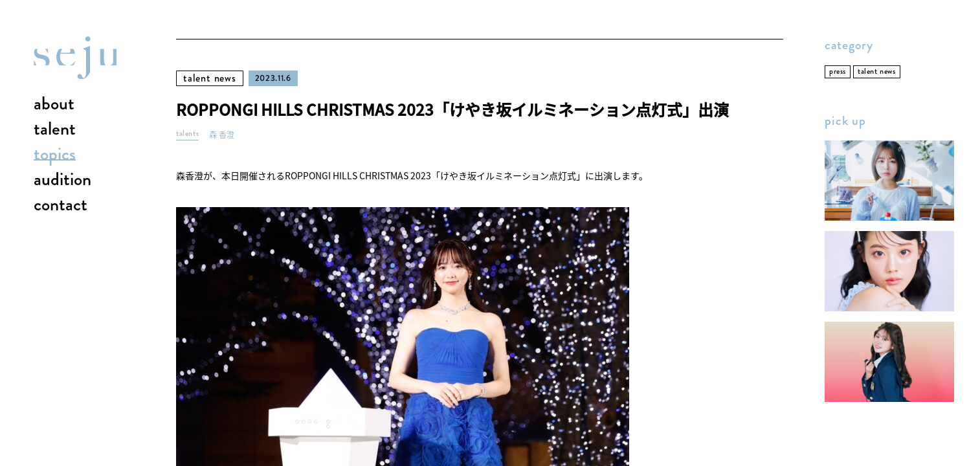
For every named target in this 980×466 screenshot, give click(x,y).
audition (62, 180)
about (54, 104)
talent (55, 129)
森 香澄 (222, 135)
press (838, 72)
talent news (210, 78)
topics (55, 155)
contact (61, 205)
